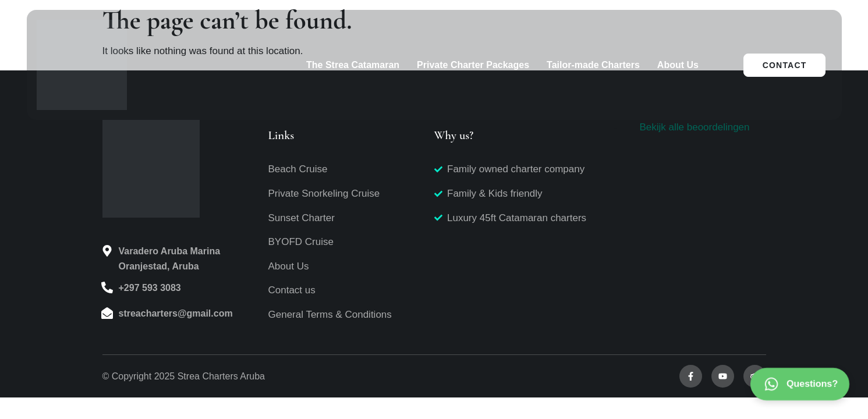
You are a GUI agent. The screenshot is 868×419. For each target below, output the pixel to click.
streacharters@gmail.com (176, 313)
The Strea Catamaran (353, 65)
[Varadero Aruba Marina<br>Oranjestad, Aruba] (107, 251)
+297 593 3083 (150, 288)
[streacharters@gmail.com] (107, 313)
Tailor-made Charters (593, 65)
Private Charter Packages (473, 65)
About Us (678, 65)
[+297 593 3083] (107, 287)
